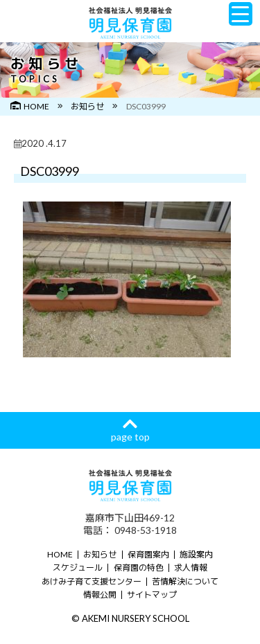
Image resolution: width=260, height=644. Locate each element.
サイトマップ (152, 594)
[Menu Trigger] (241, 14)
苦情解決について (185, 581)
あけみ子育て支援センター (92, 581)
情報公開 (100, 594)
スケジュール (78, 567)
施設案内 (196, 554)
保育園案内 (148, 554)
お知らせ (87, 106)
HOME (30, 106)
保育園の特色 (139, 567)
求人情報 (191, 567)
